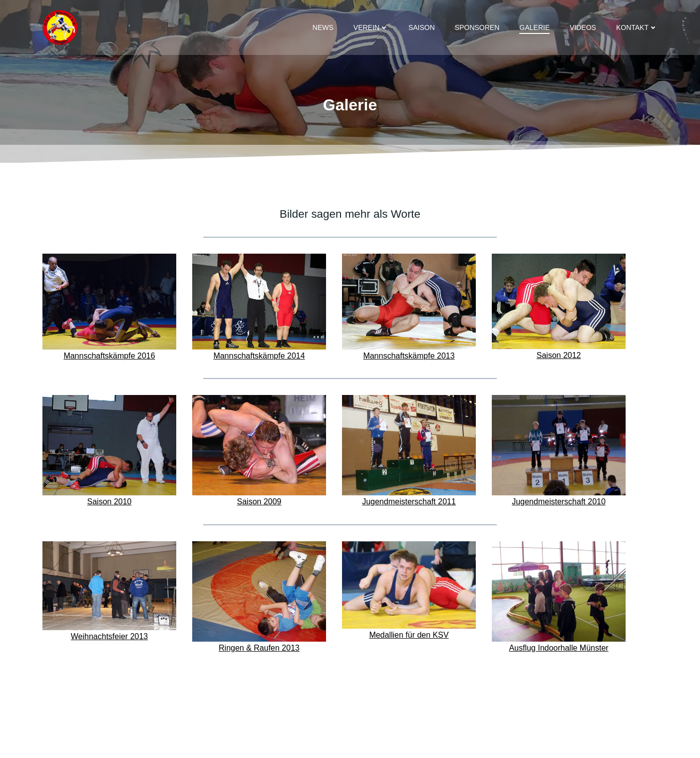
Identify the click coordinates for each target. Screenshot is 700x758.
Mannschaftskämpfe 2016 (109, 356)
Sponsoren (477, 27)
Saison (422, 27)
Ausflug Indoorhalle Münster (558, 648)
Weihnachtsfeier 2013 (109, 636)
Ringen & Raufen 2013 (259, 648)
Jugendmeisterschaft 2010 (559, 502)
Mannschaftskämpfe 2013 (409, 356)
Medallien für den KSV (409, 635)
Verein (371, 27)
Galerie (534, 27)
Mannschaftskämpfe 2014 (259, 356)
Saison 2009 (259, 502)
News (323, 27)
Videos (583, 27)
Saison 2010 (110, 502)
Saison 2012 (559, 355)
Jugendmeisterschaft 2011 (409, 502)
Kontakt (637, 27)
